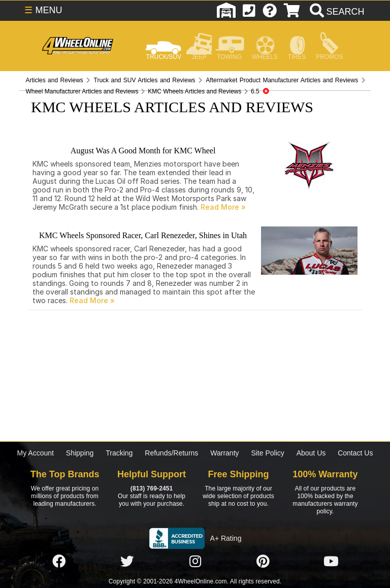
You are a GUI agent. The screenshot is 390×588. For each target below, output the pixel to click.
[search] (336, 12)
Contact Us (355, 453)
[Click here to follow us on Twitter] (127, 562)
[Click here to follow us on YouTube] (331, 562)
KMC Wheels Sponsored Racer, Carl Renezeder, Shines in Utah (143, 235)
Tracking (119, 453)
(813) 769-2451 (152, 488)
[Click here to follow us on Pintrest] (263, 562)
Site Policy (267, 453)
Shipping (80, 453)
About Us (311, 453)
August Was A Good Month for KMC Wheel (143, 151)
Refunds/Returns (171, 453)
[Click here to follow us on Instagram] (195, 562)
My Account (36, 453)
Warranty (224, 453)
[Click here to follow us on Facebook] (59, 562)
